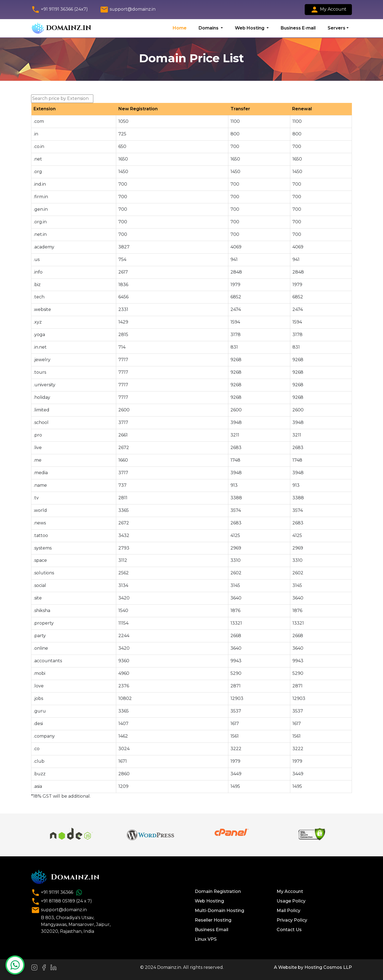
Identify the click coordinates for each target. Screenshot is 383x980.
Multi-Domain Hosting (219, 911)
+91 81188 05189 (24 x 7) (62, 901)
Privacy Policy (292, 920)
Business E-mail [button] (298, 28)
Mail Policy (288, 911)
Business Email (212, 930)
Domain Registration (218, 891)
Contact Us (289, 930)
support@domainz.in (128, 10)
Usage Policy (291, 901)
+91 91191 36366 (57, 893)
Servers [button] (336, 28)
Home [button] (180, 28)
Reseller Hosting (213, 920)
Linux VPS (206, 939)
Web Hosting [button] (250, 28)
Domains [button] (209, 28)
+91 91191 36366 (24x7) (59, 10)
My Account (328, 10)
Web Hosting (209, 901)
